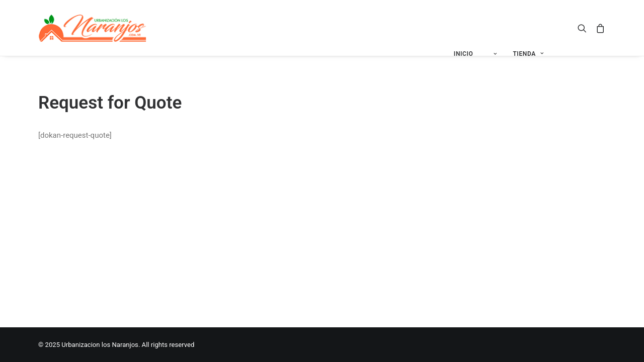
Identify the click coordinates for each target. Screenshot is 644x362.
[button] (584, 28)
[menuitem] (464, 54)
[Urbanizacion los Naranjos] (93, 28)
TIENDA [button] (528, 54)
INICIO (464, 54)
